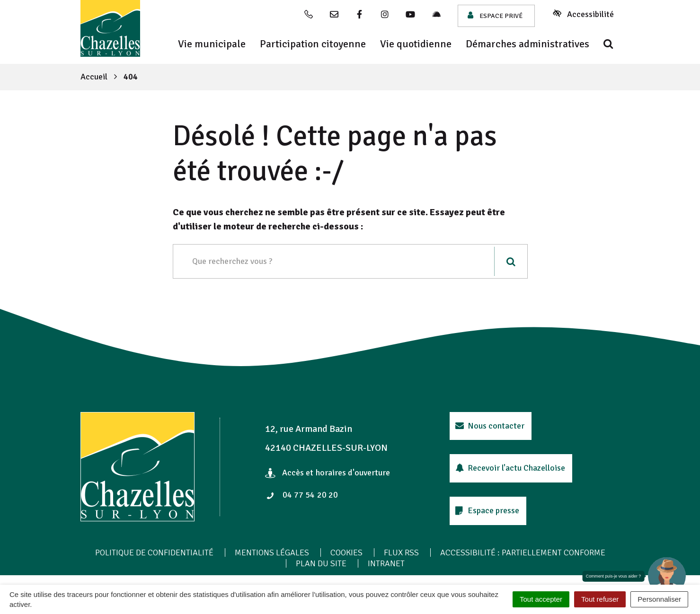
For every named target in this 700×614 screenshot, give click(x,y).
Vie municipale (212, 44)
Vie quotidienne (416, 44)
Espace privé (495, 15)
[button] (667, 576)
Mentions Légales (272, 553)
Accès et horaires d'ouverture (328, 473)
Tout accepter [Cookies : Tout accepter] (541, 599)
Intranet (386, 563)
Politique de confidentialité (154, 553)
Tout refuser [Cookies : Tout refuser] (600, 599)
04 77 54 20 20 (302, 495)
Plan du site (321, 563)
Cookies (346, 553)
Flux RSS (401, 553)
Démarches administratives (527, 44)
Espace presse (487, 510)
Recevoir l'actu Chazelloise (510, 468)
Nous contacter (490, 426)
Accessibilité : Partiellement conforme (523, 553)
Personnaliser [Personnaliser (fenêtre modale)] (659, 599)
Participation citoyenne (313, 44)
